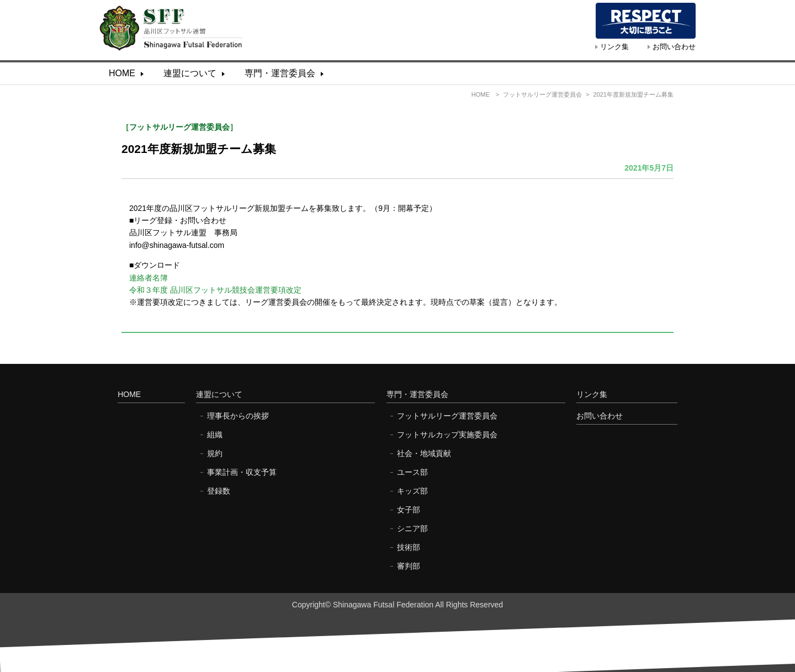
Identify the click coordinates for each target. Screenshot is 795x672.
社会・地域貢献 (424, 453)
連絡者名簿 (149, 278)
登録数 (219, 491)
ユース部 (412, 472)
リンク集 (614, 47)
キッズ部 (412, 491)
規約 (215, 453)
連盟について (190, 73)
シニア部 (412, 528)
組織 (215, 435)
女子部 (409, 510)
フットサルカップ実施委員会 (447, 435)
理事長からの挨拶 (238, 416)
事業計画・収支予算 (242, 472)
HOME (122, 73)
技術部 (409, 547)
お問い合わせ (674, 47)
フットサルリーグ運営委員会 (542, 94)
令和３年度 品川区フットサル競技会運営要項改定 (215, 290)
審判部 (409, 566)
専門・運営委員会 (280, 73)
